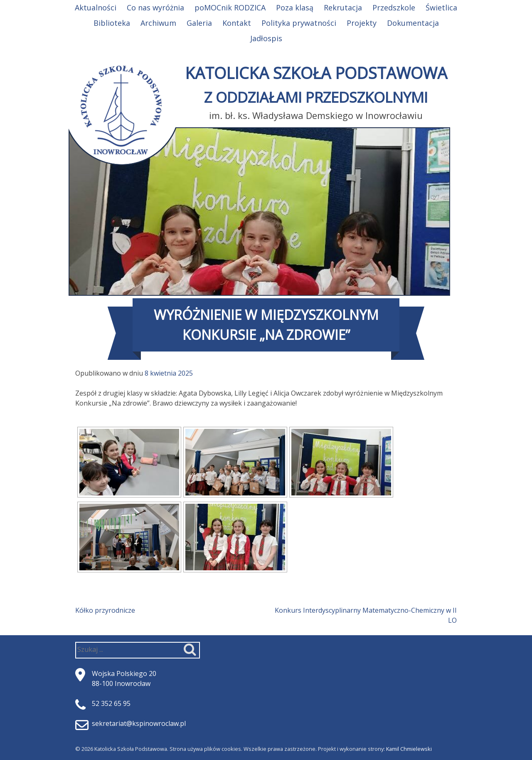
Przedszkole (394, 7)
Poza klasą (295, 7)
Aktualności (96, 7)
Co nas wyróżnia (155, 7)
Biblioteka (112, 23)
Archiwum (158, 23)
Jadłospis (266, 38)
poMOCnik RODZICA (230, 7)
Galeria (199, 23)
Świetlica (441, 7)
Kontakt (237, 23)
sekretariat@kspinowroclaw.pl (139, 723)
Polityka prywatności (299, 23)
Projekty (362, 23)
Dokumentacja (413, 23)
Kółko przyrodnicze (105, 610)
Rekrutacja (343, 7)
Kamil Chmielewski (409, 749)
